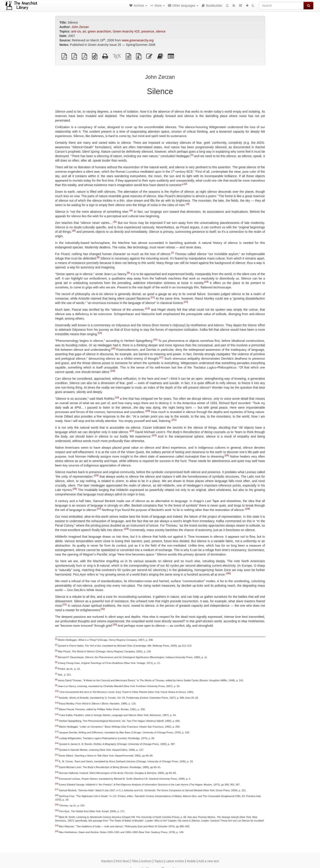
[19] (117, 397)
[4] (131, 211)
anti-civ (76, 31)
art (84, 31)
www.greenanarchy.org (138, 40)
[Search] (281, 6)
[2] (186, 184)
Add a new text (209, 861)
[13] (148, 308)
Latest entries (175, 861)
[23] (155, 435)
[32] (103, 609)
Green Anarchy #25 (126, 31)
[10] (206, 282)
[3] (188, 204)
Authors (146, 861)
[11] (153, 297)
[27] (99, 509)
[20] (148, 411)
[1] (192, 155)
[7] (172, 253)
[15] (155, 340)
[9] (128, 273)
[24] (227, 455)
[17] (161, 357)
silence (161, 31)
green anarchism (99, 31)
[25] (97, 475)
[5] (115, 222)
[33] (115, 625)
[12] (186, 302)
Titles (135, 861)
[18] (113, 371)
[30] (229, 573)
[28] (248, 509)
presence (148, 31)
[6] (74, 231)
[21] (174, 420)
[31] (65, 604)
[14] (100, 333)
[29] (127, 529)
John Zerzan (80, 27)
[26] (75, 489)
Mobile (191, 861)
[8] (98, 257)
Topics (159, 861)
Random (107, 861)
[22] (132, 431)
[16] (113, 349)
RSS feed (122, 861)
